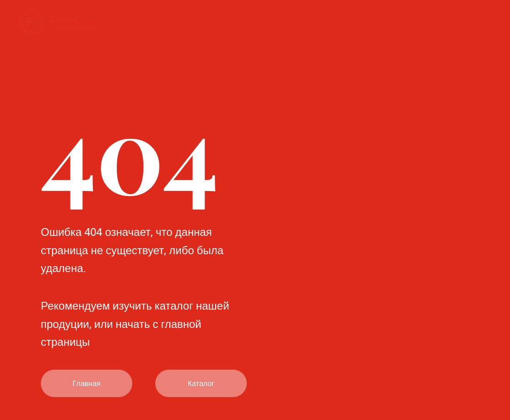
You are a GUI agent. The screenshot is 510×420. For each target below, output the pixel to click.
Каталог (201, 383)
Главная (87, 383)
